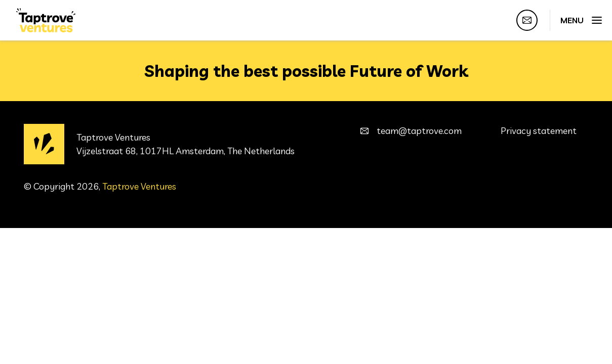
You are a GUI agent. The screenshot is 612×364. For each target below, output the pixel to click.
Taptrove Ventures (139, 186)
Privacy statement (539, 131)
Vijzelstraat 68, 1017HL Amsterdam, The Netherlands (186, 151)
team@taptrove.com (419, 131)
